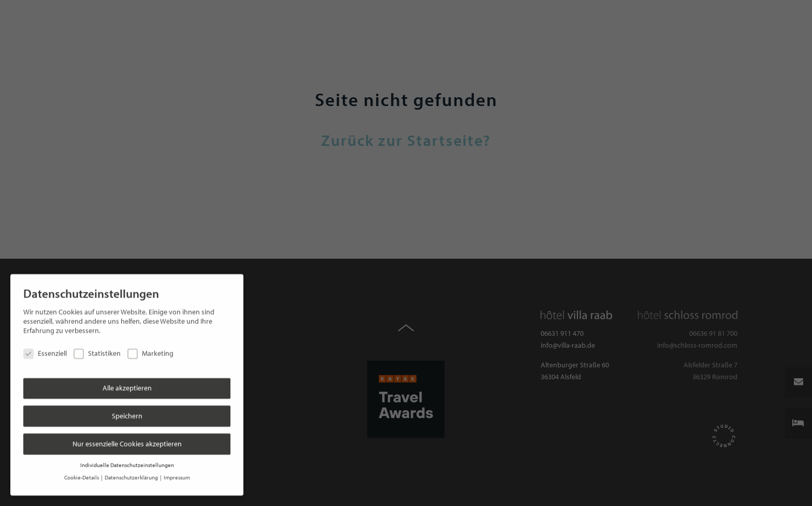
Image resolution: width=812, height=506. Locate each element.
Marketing (150, 347)
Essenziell (45, 347)
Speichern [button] (127, 409)
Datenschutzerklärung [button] (132, 471)
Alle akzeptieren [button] (127, 382)
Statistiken (97, 347)
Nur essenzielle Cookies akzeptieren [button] (127, 437)
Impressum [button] (177, 471)
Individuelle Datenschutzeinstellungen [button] (127, 458)
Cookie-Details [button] (82, 471)
